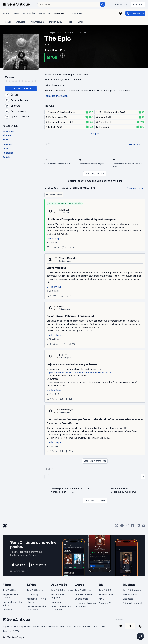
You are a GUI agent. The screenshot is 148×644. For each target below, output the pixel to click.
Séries (32, 584)
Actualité (7, 609)
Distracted (128, 598)
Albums (60, 33)
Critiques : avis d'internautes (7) (72, 187)
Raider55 (63, 355)
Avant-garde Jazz (72, 33)
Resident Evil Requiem (57, 596)
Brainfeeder (58, 85)
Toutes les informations (57, 96)
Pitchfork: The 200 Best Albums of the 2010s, (79, 90)
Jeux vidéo (59, 584)
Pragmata (56, 602)
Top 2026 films (10, 590)
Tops (48, 144)
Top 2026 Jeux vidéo (62, 590)
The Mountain (130, 594)
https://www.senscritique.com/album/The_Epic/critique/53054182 (79, 372)
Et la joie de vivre (83, 594)
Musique (129, 584)
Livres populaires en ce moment (85, 604)
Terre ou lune (106, 594)
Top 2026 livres (83, 590)
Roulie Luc (64, 210)
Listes (49, 469)
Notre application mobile (27, 626)
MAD (101, 598)
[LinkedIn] (138, 526)
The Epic (85, 33)
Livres (79, 584)
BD (101, 584)
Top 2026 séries (35, 590)
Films (7, 584)
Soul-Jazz (79, 80)
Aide (61, 626)
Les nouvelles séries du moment (37, 608)
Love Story (32, 594)
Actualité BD (105, 603)
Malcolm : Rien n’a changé (36, 600)
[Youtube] (144, 526)
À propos (8, 626)
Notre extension (49, 626)
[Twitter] (116, 526)
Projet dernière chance (10, 596)
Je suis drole (81, 598)
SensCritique (50, 33)
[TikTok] (133, 526)
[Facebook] (122, 526)
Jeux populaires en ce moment (61, 608)
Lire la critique (54, 238)
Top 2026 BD (106, 590)
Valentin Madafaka (68, 258)
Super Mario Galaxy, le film (13, 603)
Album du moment (132, 603)
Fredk (62, 306)
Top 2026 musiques (133, 590)
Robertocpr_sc (66, 409)
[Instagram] (127, 526)
